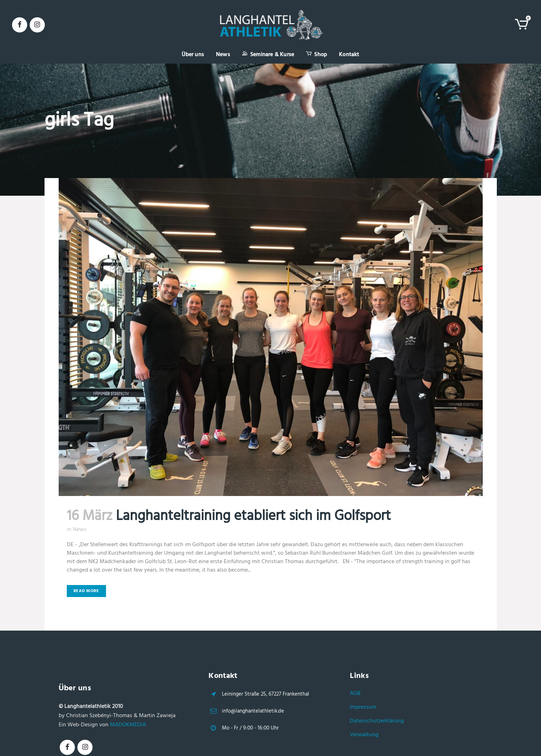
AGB (355, 693)
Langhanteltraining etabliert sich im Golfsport (253, 516)
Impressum (363, 707)
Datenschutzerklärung (377, 721)
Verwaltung (364, 735)
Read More (86, 591)
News (80, 530)
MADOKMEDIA (128, 725)
